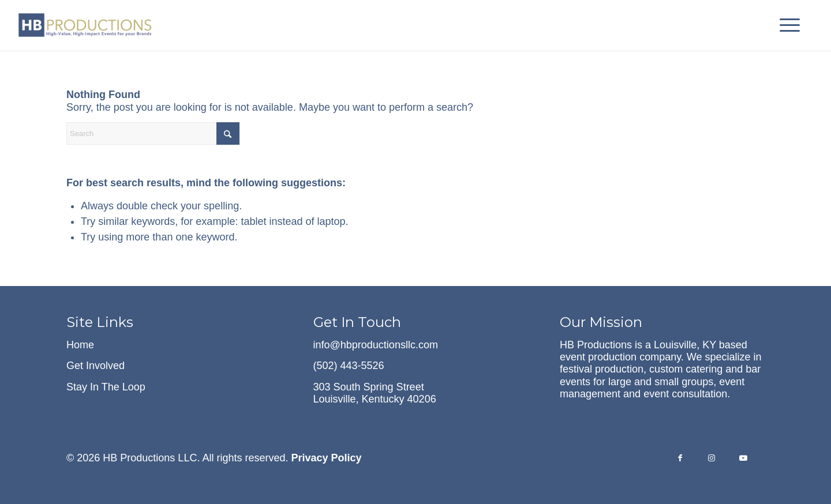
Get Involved (96, 366)
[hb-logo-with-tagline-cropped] (86, 25)
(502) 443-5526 (349, 366)
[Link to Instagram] (712, 459)
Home (80, 345)
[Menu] (786, 25)
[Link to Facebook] (680, 459)
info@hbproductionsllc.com (376, 345)
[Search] (153, 133)
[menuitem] (786, 25)
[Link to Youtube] (744, 459)
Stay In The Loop (106, 387)
